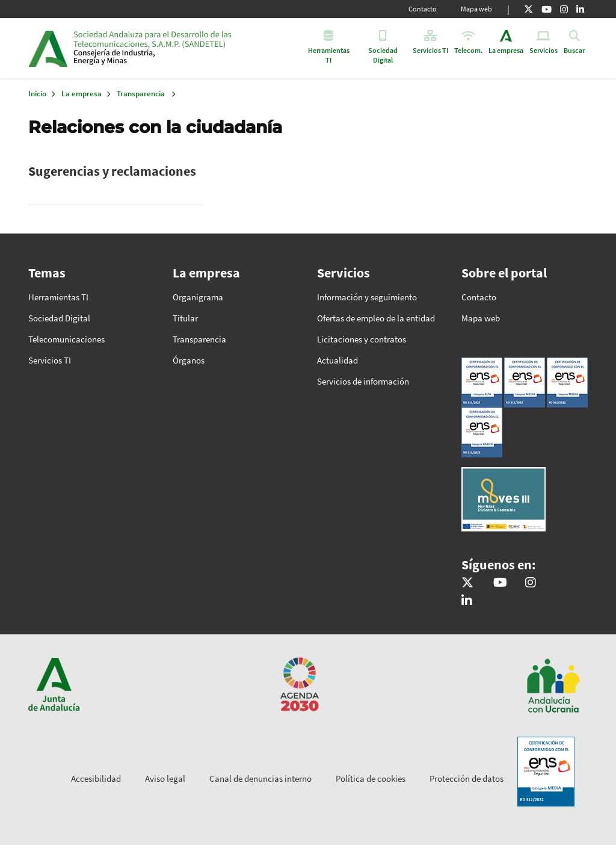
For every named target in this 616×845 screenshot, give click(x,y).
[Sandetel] (500, 583)
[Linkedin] (580, 9)
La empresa (82, 94)
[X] (528, 9)
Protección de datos (467, 778)
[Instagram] (564, 9)
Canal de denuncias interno (260, 778)
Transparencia (141, 94)
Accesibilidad (96, 778)
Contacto (423, 9)
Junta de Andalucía (48, 48)
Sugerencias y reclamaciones (112, 171)
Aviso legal (165, 778)
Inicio (166, 48)
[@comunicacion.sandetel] (531, 583)
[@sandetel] (467, 583)
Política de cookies (371, 778)
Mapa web (476, 9)
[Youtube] (547, 9)
